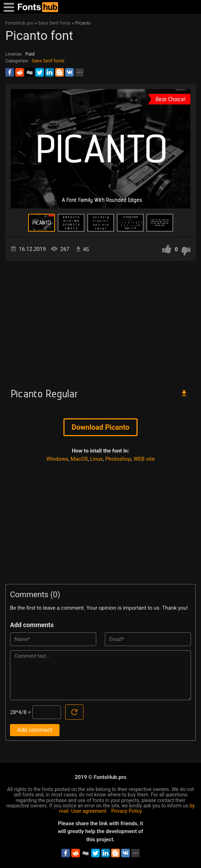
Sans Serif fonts (48, 61)
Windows (57, 459)
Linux (97, 459)
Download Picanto (100, 427)
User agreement (89, 811)
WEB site (144, 459)
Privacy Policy (127, 811)
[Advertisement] (100, 321)
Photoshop (118, 459)
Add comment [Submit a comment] (35, 730)
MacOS (79, 459)
